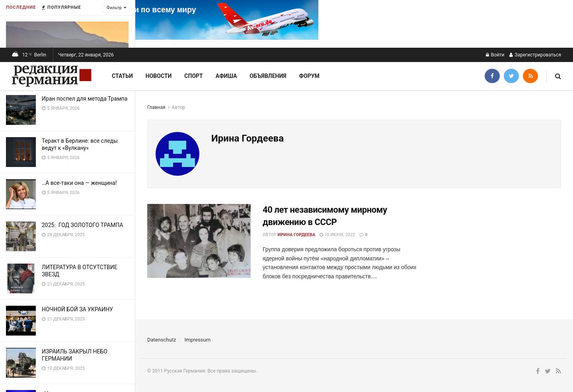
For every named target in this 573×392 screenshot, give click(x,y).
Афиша (226, 76)
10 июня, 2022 (337, 235)
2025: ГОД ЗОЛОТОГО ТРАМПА (82, 225)
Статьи (122, 76)
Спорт (193, 76)
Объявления (268, 76)
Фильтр (114, 8)
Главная (156, 107)
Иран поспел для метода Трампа (85, 99)
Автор (179, 107)
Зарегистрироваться (535, 55)
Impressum (198, 340)
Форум (309, 76)
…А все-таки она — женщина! (79, 183)
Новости (159, 76)
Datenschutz (162, 340)
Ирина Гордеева (297, 235)
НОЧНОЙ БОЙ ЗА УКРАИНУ (77, 309)
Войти (495, 55)
